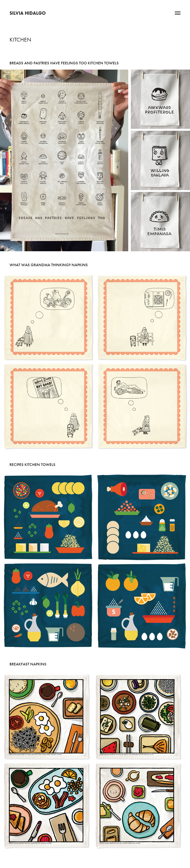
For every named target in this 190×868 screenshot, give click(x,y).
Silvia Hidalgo (28, 13)
